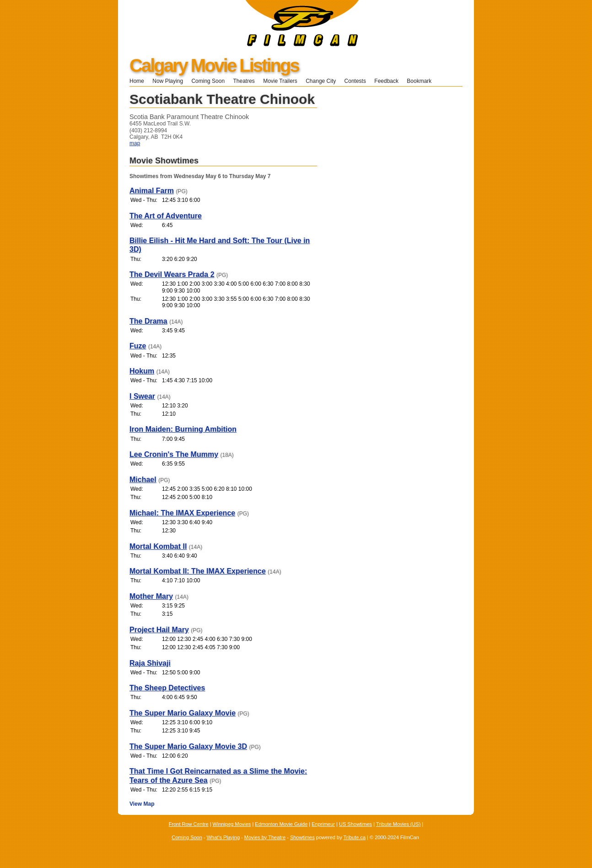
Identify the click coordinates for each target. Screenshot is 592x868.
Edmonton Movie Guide (281, 824)
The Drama (148, 321)
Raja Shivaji (150, 663)
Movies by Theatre (265, 837)
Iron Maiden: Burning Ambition (183, 429)
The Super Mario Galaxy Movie (183, 713)
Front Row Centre (189, 824)
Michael (143, 480)
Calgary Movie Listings (214, 65)
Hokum (142, 371)
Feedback (386, 81)
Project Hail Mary (159, 630)
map (135, 143)
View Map (142, 804)
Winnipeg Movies (232, 824)
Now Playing (168, 81)
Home (137, 81)
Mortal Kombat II (158, 546)
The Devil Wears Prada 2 (172, 274)
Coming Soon (208, 81)
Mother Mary (151, 596)
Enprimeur (323, 824)
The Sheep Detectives (167, 688)
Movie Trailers (280, 81)
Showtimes (302, 837)
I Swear (142, 396)
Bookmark (422, 81)
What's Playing (223, 837)
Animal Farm (152, 191)
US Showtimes (355, 824)
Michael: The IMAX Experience (182, 513)
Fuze (138, 346)
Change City (321, 81)
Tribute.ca (355, 837)
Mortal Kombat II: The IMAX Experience (198, 571)
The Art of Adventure (166, 216)
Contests (355, 81)
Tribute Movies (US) (398, 824)
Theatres (244, 81)
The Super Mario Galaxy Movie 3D (188, 746)
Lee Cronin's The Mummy (174, 454)
